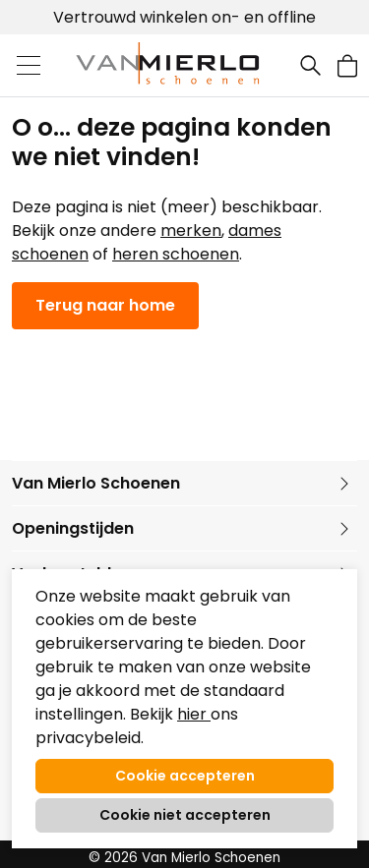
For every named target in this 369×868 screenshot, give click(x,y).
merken (191, 231)
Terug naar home (105, 305)
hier (194, 714)
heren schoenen (176, 254)
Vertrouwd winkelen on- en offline (184, 17)
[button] (347, 65)
